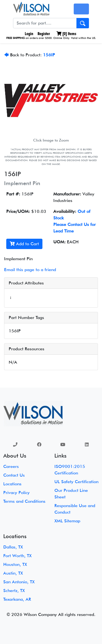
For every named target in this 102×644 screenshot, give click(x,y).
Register (44, 34)
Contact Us (14, 475)
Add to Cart (24, 244)
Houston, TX (15, 564)
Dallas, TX (13, 547)
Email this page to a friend (30, 270)
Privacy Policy (16, 493)
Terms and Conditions (24, 501)
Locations (12, 484)
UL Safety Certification (76, 482)
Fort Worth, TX (17, 556)
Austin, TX (13, 573)
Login (28, 34)
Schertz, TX (14, 591)
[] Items (66, 34)
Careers (11, 466)
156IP (49, 55)
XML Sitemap (67, 521)
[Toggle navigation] (81, 9)
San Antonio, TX (19, 582)
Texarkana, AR (17, 599)
